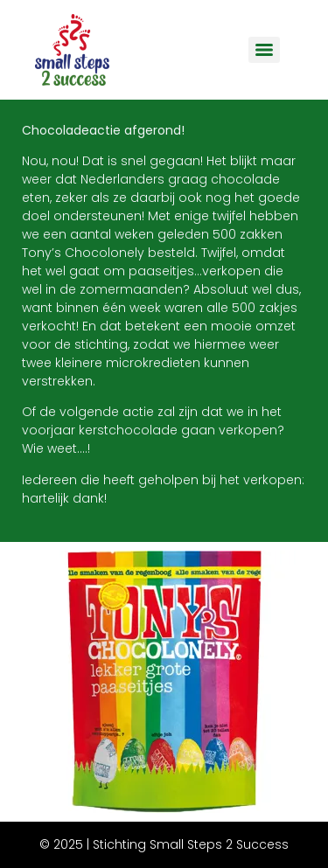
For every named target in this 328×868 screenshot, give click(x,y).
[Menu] (264, 50)
